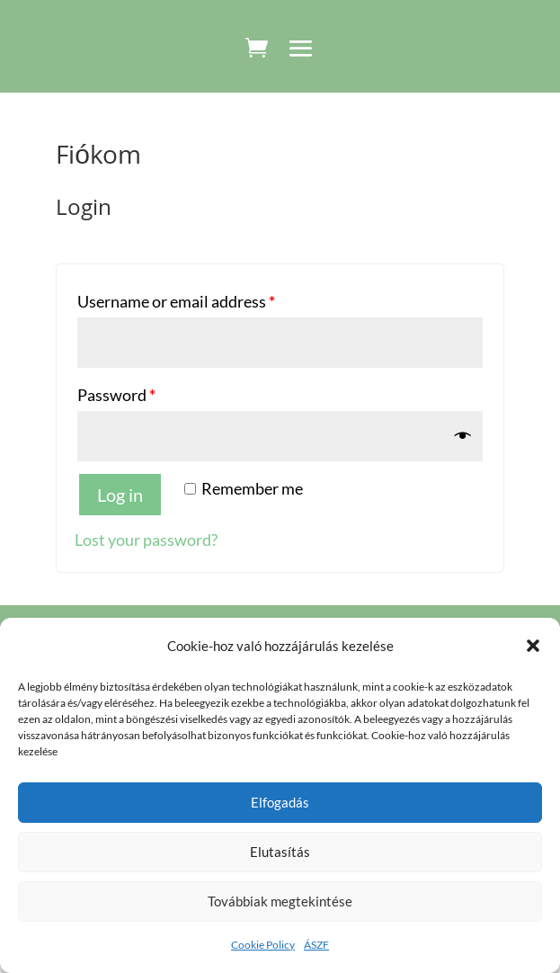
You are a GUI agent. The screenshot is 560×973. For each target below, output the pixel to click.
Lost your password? (146, 540)
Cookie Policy (263, 945)
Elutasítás (280, 852)
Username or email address (176, 301)
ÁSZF (316, 945)
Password (116, 395)
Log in (120, 495)
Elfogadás (280, 802)
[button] (533, 646)
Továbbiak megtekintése (280, 901)
